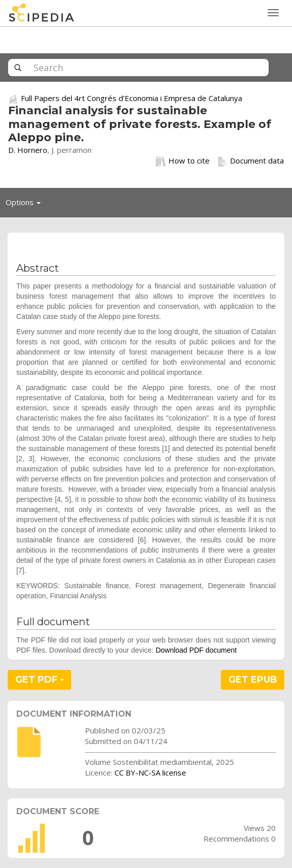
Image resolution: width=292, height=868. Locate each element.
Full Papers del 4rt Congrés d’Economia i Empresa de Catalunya (132, 98)
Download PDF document (196, 650)
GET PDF (40, 680)
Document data (251, 161)
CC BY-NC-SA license (150, 773)
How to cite (183, 161)
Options (26, 205)
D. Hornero (28, 150)
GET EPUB (253, 680)
